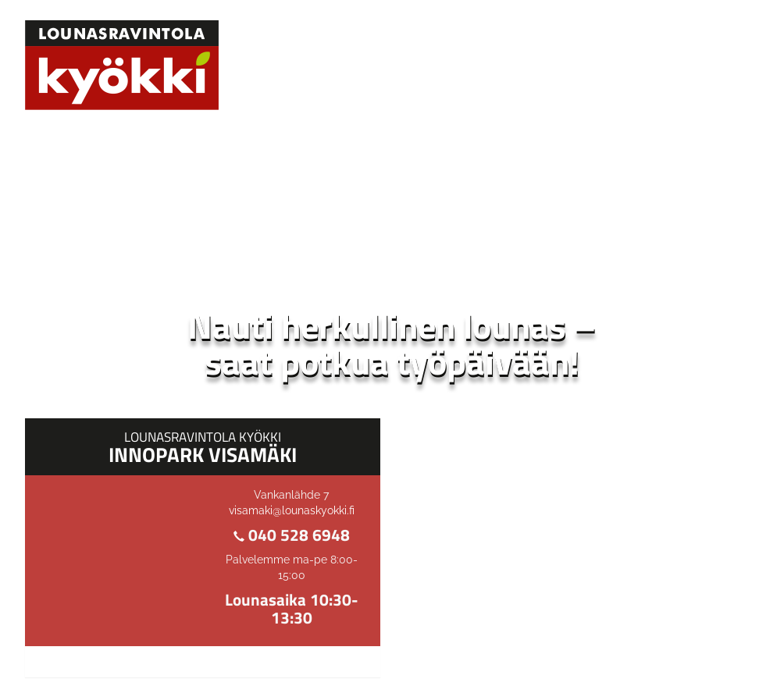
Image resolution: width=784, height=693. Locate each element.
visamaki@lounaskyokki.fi (292, 510)
